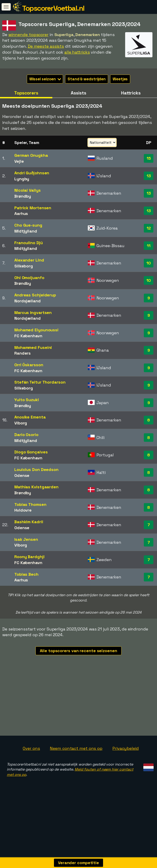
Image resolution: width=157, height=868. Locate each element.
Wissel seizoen (45, 79)
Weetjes (120, 79)
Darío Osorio (26, 435)
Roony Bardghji (29, 557)
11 (149, 246)
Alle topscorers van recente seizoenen (78, 651)
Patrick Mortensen (33, 208)
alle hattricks (77, 52)
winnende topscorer (28, 35)
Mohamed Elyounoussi (36, 330)
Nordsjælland (28, 301)
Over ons (31, 760)
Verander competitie (78, 863)
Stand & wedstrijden (87, 79)
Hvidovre (23, 510)
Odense (22, 475)
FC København (28, 336)
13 (149, 176)
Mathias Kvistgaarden (36, 487)
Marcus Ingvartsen (33, 312)
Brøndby (23, 196)
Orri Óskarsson (29, 365)
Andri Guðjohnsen (32, 173)
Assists (78, 93)
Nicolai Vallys (28, 190)
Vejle (19, 161)
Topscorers (26, 93)
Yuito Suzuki (27, 400)
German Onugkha (31, 155)
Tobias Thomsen (30, 504)
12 (149, 228)
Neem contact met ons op (76, 760)
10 (149, 263)
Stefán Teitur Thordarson (40, 382)
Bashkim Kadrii (29, 522)
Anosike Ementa (30, 417)
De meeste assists (46, 46)
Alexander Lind (29, 260)
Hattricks (131, 93)
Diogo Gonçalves (31, 452)
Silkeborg (24, 266)
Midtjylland (26, 231)
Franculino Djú (29, 243)
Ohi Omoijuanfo (29, 278)
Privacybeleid (126, 760)
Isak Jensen (26, 539)
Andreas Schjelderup (35, 295)
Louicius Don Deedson (36, 469)
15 (149, 158)
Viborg (21, 423)
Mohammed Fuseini (33, 347)
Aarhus (21, 213)
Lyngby (22, 179)
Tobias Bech (26, 574)
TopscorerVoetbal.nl (53, 8)
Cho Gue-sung (28, 225)
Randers (23, 353)
